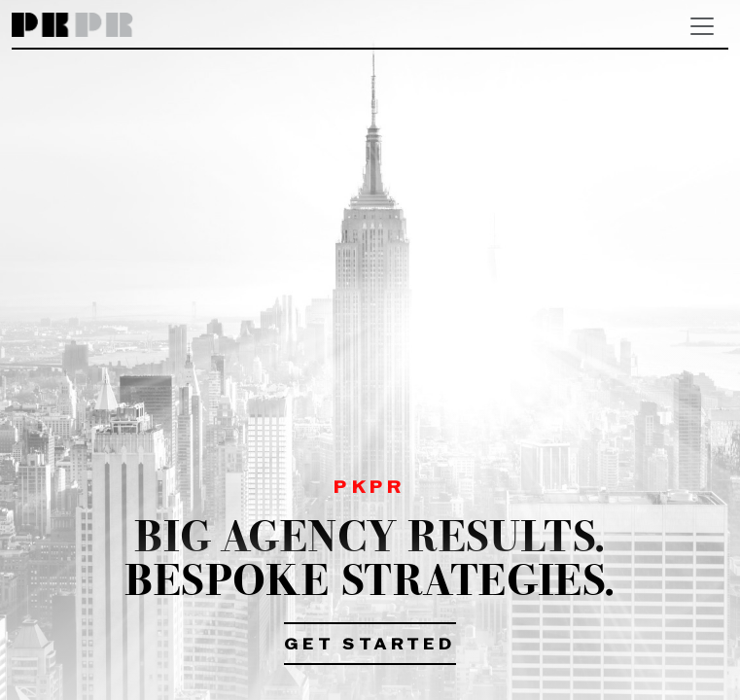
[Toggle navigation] (702, 26)
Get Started (370, 646)
